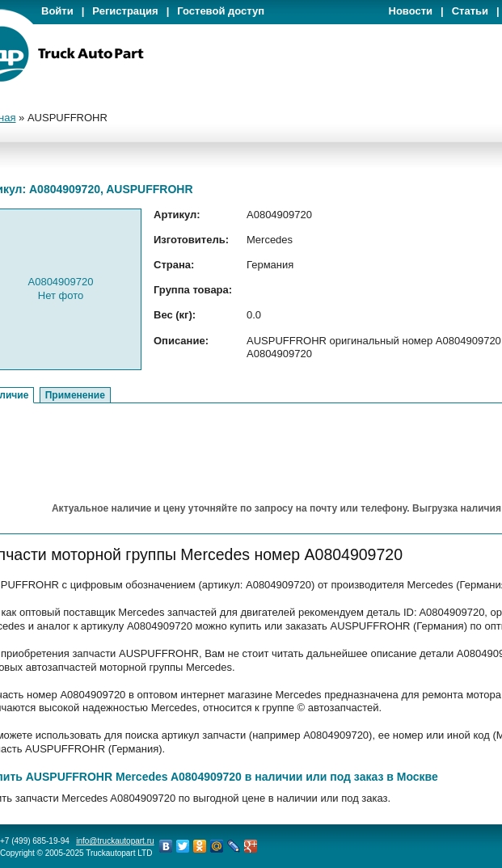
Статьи (470, 11)
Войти (57, 11)
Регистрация (125, 11)
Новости (411, 11)
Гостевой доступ (221, 11)
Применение (75, 395)
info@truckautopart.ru (115, 841)
